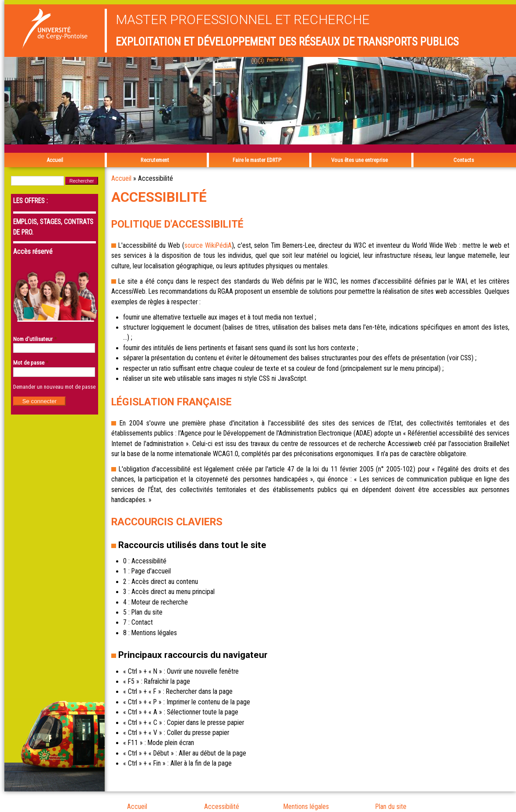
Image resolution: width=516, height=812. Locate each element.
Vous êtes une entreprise (359, 160)
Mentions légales (306, 807)
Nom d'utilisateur (35, 339)
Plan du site (391, 807)
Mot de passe (31, 363)
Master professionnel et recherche (243, 19)
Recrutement (155, 160)
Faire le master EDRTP (257, 160)
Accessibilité (222, 807)
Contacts (464, 160)
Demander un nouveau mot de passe (54, 387)
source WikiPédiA (208, 246)
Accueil (55, 160)
